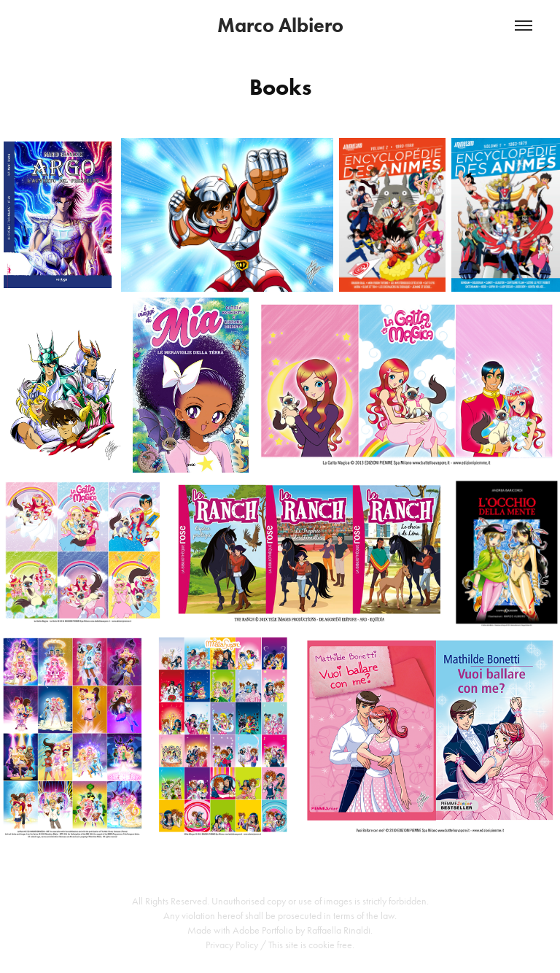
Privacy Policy (232, 945)
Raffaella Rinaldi (339, 930)
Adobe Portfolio (263, 930)
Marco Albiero (280, 25)
